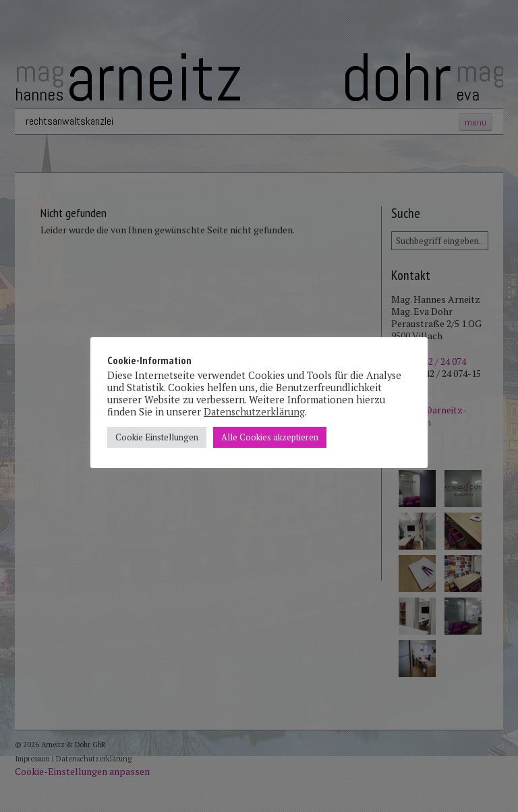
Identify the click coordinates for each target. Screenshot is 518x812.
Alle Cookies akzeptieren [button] (270, 437)
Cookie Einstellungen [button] (157, 437)
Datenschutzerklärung (254, 412)
